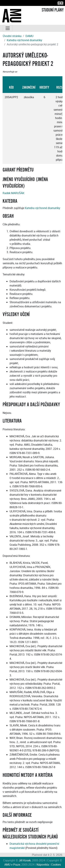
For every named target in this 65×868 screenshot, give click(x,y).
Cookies (56, 865)
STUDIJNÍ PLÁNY (53, 10)
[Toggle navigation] (8, 28)
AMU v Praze (12, 865)
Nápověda (43, 865)
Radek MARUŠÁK (13, 193)
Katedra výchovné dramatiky (24, 40)
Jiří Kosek (25, 860)
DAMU (29, 36)
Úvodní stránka (12, 36)
